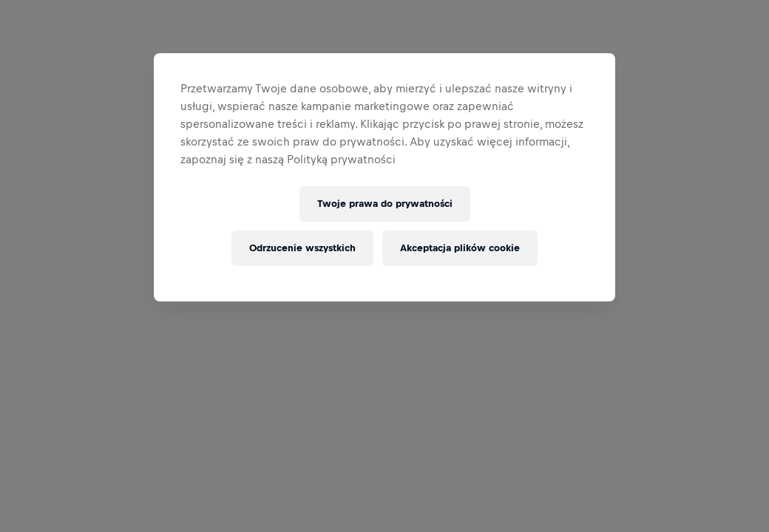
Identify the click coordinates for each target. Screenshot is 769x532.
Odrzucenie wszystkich (302, 248)
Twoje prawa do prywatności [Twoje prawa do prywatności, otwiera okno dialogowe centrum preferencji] (385, 204)
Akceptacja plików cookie (460, 248)
